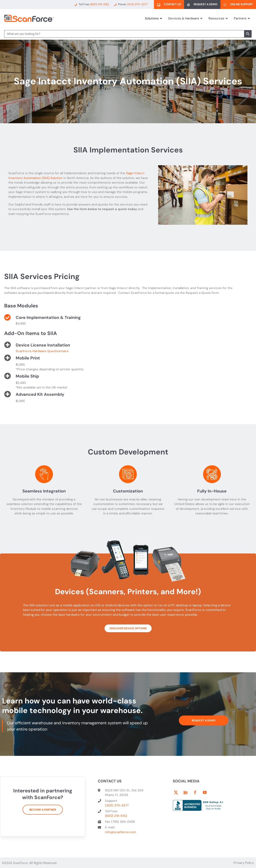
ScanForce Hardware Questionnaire (42, 351)
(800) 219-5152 (116, 816)
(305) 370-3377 (117, 805)
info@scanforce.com (120, 832)
